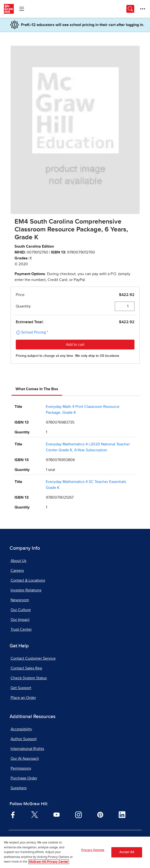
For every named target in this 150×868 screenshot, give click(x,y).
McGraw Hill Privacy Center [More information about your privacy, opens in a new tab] (49, 862)
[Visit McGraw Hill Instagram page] (78, 815)
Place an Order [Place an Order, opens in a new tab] (23, 698)
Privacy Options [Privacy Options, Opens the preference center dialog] (93, 851)
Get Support (21, 688)
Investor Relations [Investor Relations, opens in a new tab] (26, 590)
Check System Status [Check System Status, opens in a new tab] (29, 678)
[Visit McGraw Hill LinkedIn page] (122, 815)
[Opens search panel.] (130, 9)
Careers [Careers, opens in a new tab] (17, 571)
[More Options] (143, 9)
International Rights (27, 749)
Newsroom (20, 600)
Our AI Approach (25, 759)
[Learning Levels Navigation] (22, 9)
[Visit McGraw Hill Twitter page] (35, 815)
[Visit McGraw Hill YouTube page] (57, 815)
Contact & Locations (28, 580)
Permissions (21, 768)
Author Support (24, 739)
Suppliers (19, 788)
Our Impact (20, 620)
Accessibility (21, 729)
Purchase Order (24, 778)
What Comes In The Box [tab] (37, 389)
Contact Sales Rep (26, 668)
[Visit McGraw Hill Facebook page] (13, 815)
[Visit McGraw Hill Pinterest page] (100, 815)
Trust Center (21, 629)
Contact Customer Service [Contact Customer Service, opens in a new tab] (33, 658)
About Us (18, 561)
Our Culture (21, 610)
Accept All (127, 853)
